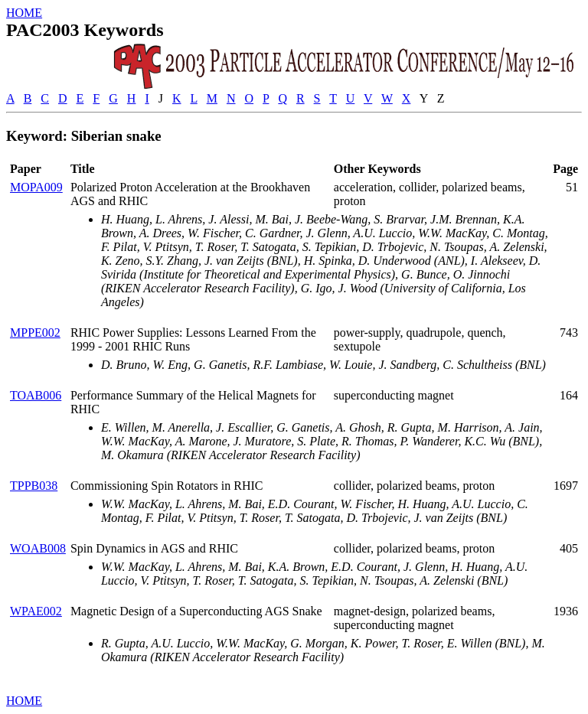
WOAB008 (38, 548)
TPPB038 (34, 486)
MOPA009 (36, 187)
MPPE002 (35, 333)
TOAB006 (36, 395)
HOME (24, 13)
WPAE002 (36, 611)
